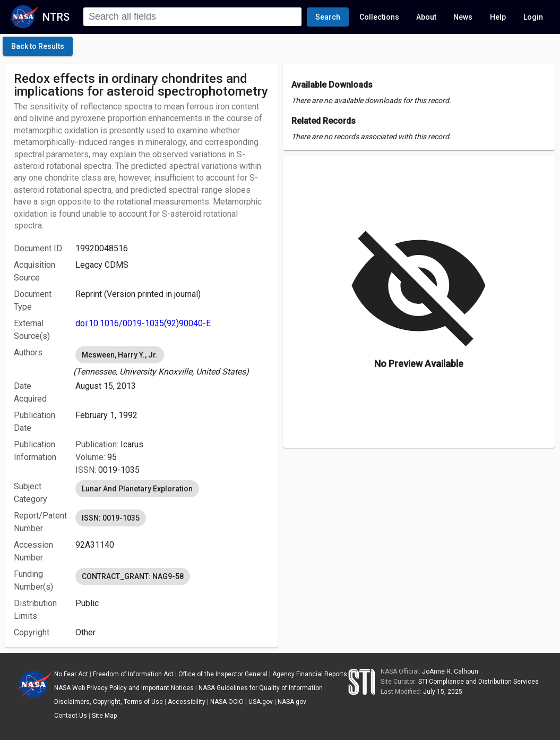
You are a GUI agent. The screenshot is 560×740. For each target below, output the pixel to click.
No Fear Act (71, 674)
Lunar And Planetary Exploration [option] (137, 489)
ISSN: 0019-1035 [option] (111, 518)
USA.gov (261, 702)
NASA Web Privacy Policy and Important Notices (124, 688)
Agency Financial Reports (310, 674)
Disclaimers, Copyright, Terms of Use (109, 702)
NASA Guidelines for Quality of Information (261, 688)
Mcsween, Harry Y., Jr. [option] (120, 355)
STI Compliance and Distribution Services (479, 682)
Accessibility (187, 702)
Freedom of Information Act (133, 674)
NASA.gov (292, 702)
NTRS (56, 17)
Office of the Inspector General (223, 674)
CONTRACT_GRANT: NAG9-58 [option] (133, 576)
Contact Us (71, 716)
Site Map (104, 716)
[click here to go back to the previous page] (38, 46)
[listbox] (172, 361)
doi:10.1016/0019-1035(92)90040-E (143, 323)
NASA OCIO (227, 702)
